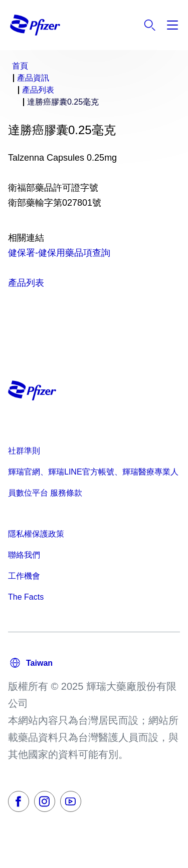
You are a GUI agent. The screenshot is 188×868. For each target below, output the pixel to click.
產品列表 (26, 283)
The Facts (26, 597)
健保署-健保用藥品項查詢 (59, 253)
